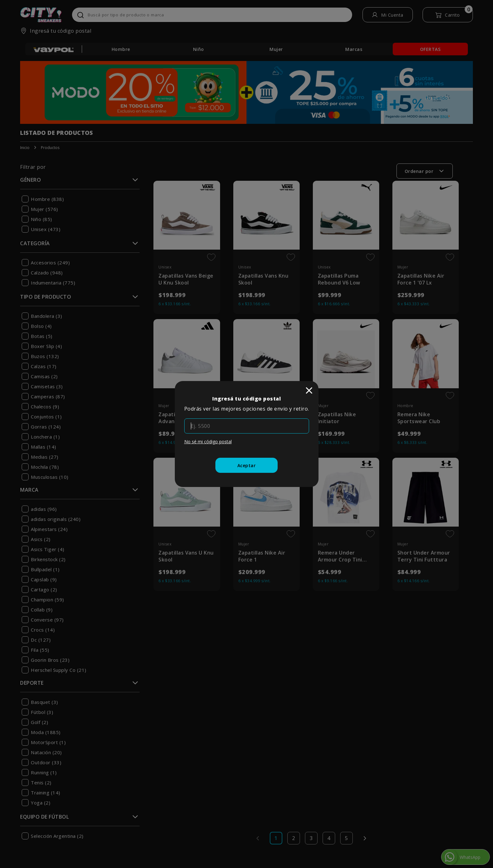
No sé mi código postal (208, 442)
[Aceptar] (247, 465)
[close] (309, 390)
